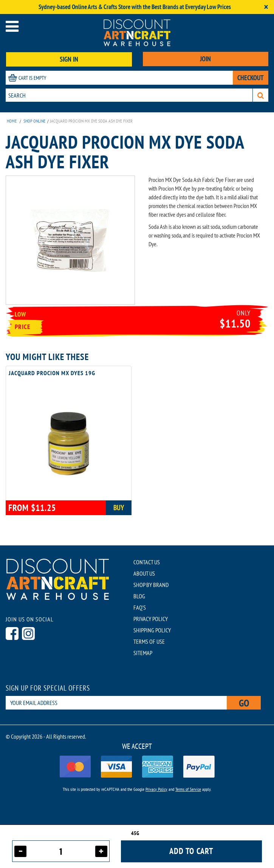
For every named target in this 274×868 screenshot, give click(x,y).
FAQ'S (140, 607)
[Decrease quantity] (20, 851)
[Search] (261, 95)
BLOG (139, 596)
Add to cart (191, 851)
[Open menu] (12, 26)
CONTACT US (147, 562)
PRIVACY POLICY (151, 619)
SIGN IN (69, 59)
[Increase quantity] (101, 851)
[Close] (266, 7)
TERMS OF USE (149, 641)
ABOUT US (144, 573)
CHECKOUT (251, 78)
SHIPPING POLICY (152, 630)
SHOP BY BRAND (151, 585)
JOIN (205, 59)
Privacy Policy (156, 789)
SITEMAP (143, 653)
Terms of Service (188, 789)
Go (244, 703)
